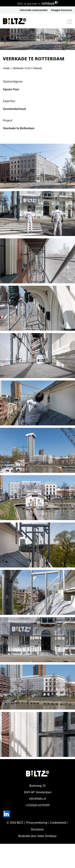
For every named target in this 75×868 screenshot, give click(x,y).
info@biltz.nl (37, 798)
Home (6, 68)
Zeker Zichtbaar (47, 836)
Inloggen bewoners (62, 10)
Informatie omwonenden (34, 10)
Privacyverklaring (37, 823)
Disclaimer (37, 829)
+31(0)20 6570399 (37, 805)
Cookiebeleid (58, 823)
